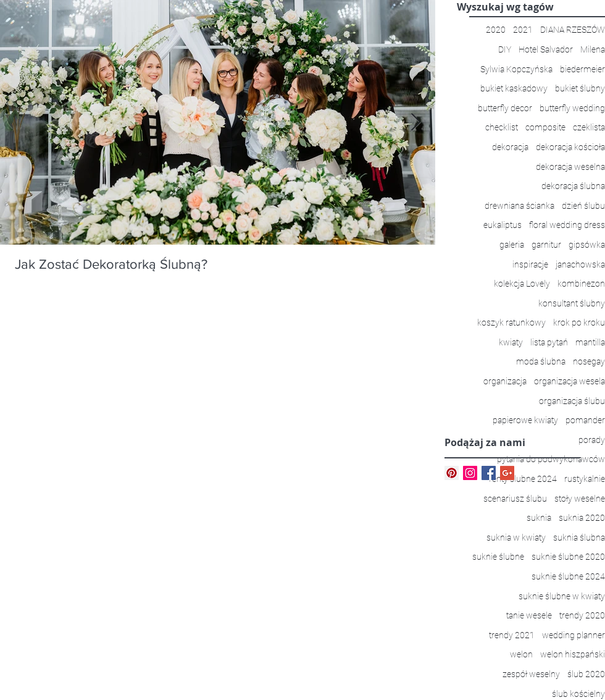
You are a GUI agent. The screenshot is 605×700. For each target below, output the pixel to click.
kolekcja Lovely (522, 284)
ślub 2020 (586, 674)
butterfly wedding (572, 108)
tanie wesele (529, 615)
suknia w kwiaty (516, 538)
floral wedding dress (567, 225)
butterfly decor (505, 108)
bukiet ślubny (580, 88)
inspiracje (530, 264)
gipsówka (587, 245)
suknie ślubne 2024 (568, 576)
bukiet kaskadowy (514, 88)
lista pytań (549, 342)
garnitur (546, 245)
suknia (539, 518)
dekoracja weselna (570, 167)
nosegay (589, 361)
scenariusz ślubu (515, 499)
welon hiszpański (573, 654)
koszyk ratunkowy (511, 323)
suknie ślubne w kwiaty (562, 596)
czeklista (589, 127)
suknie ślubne (498, 557)
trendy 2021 (512, 635)
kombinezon (581, 284)
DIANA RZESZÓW (573, 30)
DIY (505, 49)
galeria (512, 245)
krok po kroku (579, 323)
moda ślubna (541, 361)
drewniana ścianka (519, 206)
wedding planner (574, 635)
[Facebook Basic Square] (489, 473)
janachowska (580, 264)
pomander (585, 420)
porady (592, 440)
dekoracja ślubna (573, 186)
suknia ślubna (579, 538)
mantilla (590, 342)
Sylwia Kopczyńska (516, 69)
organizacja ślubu (572, 401)
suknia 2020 (582, 518)
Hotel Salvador (546, 49)
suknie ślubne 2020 (568, 557)
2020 (496, 30)
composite (545, 127)
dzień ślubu (583, 206)
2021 (523, 30)
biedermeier (582, 69)
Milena (593, 49)
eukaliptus (503, 225)
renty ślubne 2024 (523, 479)
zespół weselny (531, 674)
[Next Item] (415, 123)
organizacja (505, 381)
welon (521, 654)
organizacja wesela (570, 381)
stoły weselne (580, 499)
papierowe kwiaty (525, 420)
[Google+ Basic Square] (507, 473)
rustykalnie (585, 479)
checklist (502, 127)
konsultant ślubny (572, 303)
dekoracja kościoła (570, 147)
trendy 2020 (582, 615)
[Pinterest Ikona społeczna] (452, 473)
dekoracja (510, 147)
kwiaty (511, 342)
